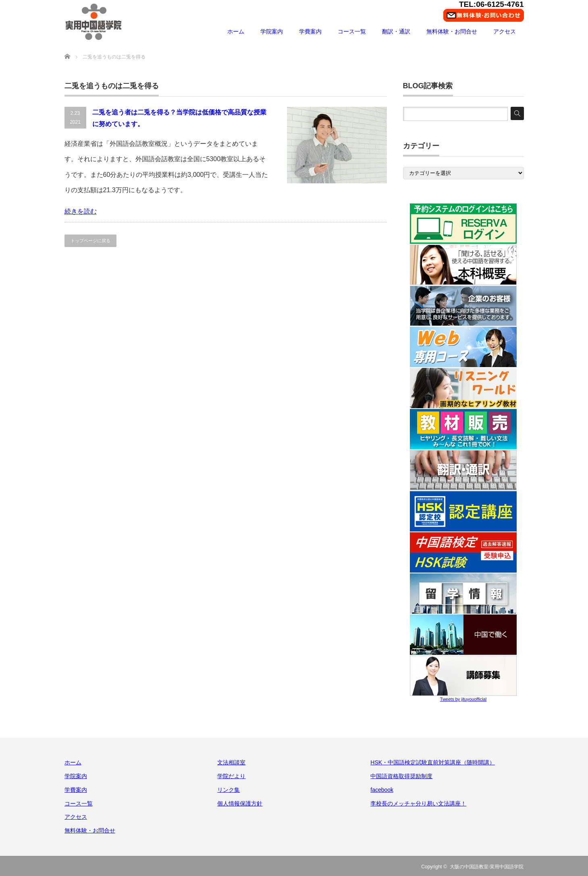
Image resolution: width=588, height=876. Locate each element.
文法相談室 (231, 762)
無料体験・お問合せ (452, 31)
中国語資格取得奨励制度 (401, 776)
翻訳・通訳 (396, 31)
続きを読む (81, 211)
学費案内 (310, 31)
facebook (382, 790)
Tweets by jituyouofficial (463, 699)
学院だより (231, 776)
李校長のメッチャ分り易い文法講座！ (418, 803)
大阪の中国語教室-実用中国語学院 (487, 867)
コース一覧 (352, 31)
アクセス (505, 31)
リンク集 (229, 790)
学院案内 (272, 31)
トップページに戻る (90, 241)
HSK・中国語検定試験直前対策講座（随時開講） (433, 762)
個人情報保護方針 (240, 803)
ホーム (236, 31)
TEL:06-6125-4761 (491, 4)
